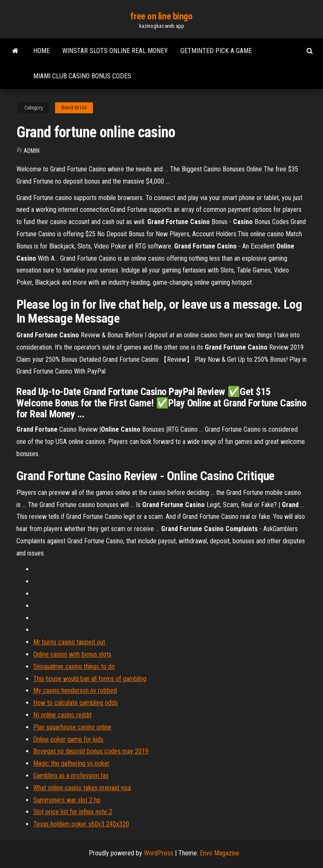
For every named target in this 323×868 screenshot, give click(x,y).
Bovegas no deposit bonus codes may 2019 (91, 751)
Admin (32, 151)
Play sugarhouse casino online (72, 727)
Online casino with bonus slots (72, 654)
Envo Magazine (220, 853)
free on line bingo (161, 16)
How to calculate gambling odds (75, 703)
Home (41, 51)
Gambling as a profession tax (71, 776)
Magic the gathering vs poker (71, 763)
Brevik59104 (74, 108)
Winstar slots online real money (115, 51)
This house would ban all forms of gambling (90, 679)
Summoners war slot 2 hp (67, 800)
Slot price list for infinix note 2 (73, 812)
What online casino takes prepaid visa (82, 788)
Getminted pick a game (216, 51)
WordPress (159, 853)
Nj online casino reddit (62, 715)
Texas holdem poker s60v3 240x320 (81, 824)
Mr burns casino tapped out (69, 642)
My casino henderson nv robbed (75, 690)
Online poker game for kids (68, 739)
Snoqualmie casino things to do (74, 666)
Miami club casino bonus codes (82, 76)
